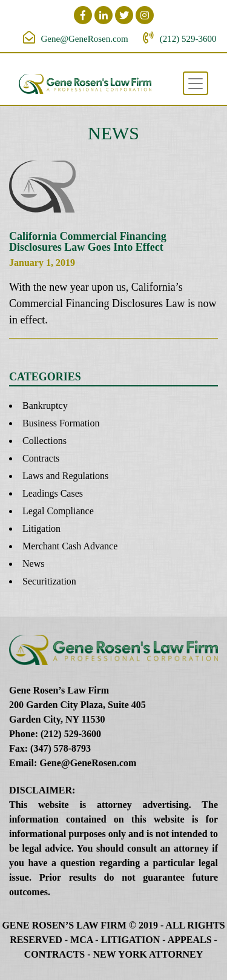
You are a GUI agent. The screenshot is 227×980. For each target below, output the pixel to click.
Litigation (41, 528)
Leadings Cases (53, 493)
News (33, 564)
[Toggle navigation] (196, 83)
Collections (44, 441)
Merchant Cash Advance (70, 546)
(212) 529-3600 (188, 39)
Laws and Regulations (65, 476)
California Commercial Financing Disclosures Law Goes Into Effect (88, 242)
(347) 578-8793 (61, 748)
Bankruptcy (45, 406)
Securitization (49, 581)
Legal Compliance (58, 511)
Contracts (41, 458)
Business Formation (61, 423)
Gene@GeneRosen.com (85, 39)
